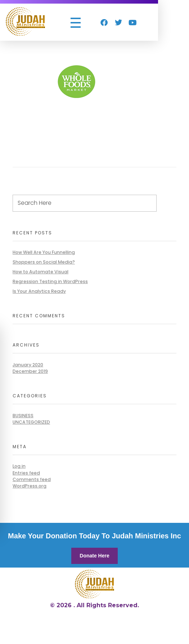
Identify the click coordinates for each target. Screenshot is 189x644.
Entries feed (26, 473)
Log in (19, 466)
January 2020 (28, 365)
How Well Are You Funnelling (44, 252)
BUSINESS (23, 416)
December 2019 (30, 371)
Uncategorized (31, 422)
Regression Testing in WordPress (50, 281)
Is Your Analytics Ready (39, 291)
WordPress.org (30, 486)
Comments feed (32, 479)
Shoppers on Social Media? (44, 262)
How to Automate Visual (40, 272)
